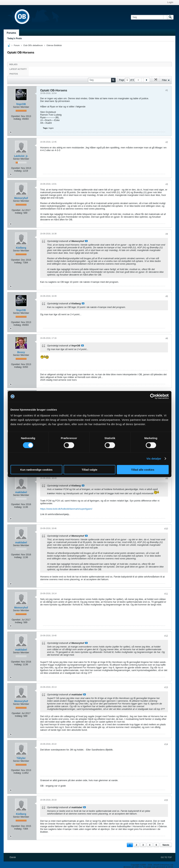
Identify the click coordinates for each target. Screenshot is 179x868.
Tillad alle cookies (143, 469)
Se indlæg (86, 241)
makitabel (21, 492)
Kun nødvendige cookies (36, 469)
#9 (167, 478)
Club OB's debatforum (33, 45)
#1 (167, 90)
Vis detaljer (154, 459)
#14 (166, 744)
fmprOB (21, 104)
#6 (167, 338)
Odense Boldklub (54, 45)
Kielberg (21, 248)
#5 (167, 296)
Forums (11, 33)
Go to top (166, 857)
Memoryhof (21, 198)
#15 (166, 800)
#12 (166, 636)
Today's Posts (15, 38)
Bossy (21, 352)
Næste (166, 845)
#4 (167, 234)
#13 (166, 687)
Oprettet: (16, 116)
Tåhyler (21, 758)
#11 (166, 594)
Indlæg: (17, 119)
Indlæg (13, 64)
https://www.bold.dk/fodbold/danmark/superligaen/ (66, 509)
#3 (167, 184)
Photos (14, 74)
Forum (17, 45)
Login (170, 2)
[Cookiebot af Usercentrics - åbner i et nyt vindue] (153, 396)
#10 (166, 529)
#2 (167, 142)
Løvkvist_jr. (21, 156)
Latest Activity (18, 69)
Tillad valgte (89, 469)
